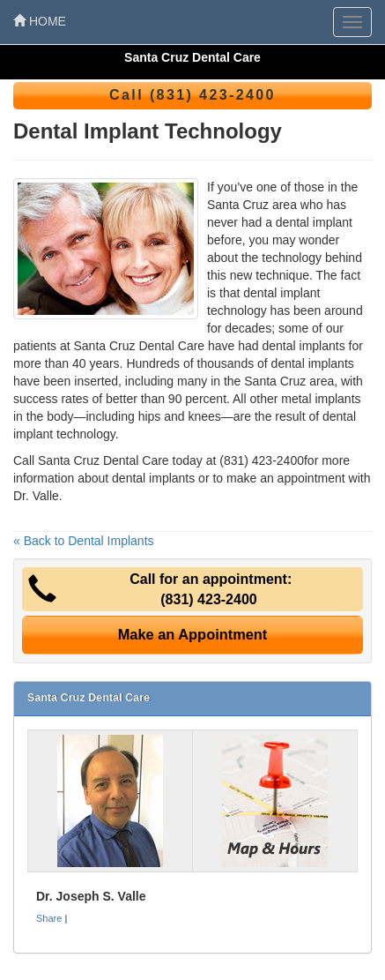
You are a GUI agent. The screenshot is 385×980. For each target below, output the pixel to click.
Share (49, 918)
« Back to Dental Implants (84, 541)
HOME (40, 21)
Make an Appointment (193, 634)
